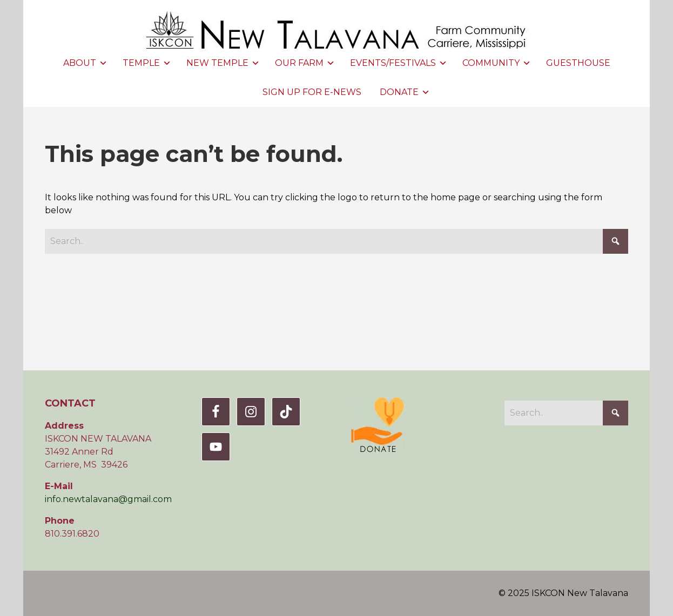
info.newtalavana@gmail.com (108, 499)
